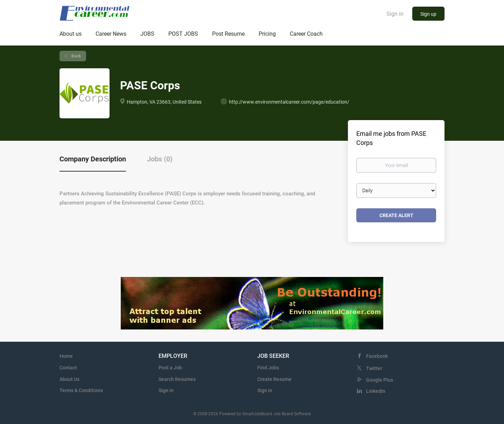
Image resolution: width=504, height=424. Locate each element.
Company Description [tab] (93, 159)
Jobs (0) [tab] (160, 159)
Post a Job (170, 368)
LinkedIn (376, 391)
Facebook (377, 356)
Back (76, 56)
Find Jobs (268, 368)
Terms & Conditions (81, 390)
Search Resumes (177, 379)
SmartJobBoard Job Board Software (276, 414)
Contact (68, 368)
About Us (69, 379)
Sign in (395, 14)
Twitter (374, 368)
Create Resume (274, 379)
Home (66, 356)
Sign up (428, 14)
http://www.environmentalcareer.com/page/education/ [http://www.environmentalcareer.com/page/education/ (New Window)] (289, 102)
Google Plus (380, 380)
